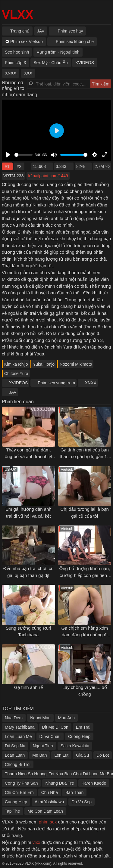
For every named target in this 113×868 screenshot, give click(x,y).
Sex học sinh (17, 52)
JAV (13, 392)
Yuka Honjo (44, 364)
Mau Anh (66, 718)
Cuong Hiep (79, 736)
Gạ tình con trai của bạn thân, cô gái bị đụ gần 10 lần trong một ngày (85, 457)
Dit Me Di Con (55, 727)
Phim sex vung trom (56, 383)
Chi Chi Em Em (19, 792)
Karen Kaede (94, 783)
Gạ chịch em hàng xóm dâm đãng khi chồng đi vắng (85, 635)
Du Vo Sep (82, 802)
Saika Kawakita (75, 746)
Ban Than (74, 792)
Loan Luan (15, 755)
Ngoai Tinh (43, 746)
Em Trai (83, 727)
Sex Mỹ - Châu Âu (51, 63)
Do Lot (103, 755)
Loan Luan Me (18, 736)
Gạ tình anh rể (28, 687)
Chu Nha (50, 792)
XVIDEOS (18, 383)
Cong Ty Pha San (21, 783)
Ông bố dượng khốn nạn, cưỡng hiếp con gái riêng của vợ (85, 575)
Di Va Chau (50, 736)
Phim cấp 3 (15, 63)
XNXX (91, 383)
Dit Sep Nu (15, 746)
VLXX (17, 14)
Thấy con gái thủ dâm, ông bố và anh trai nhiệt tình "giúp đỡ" (28, 457)
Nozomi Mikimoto (76, 364)
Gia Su (82, 755)
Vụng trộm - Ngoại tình (58, 52)
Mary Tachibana (20, 727)
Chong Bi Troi (18, 764)
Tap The (12, 811)
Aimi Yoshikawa (49, 802)
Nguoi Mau (40, 718)
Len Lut (61, 755)
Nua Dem (14, 718)
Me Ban (39, 755)
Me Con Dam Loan (45, 811)
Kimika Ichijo (16, 364)
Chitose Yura (16, 374)
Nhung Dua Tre (60, 783)
